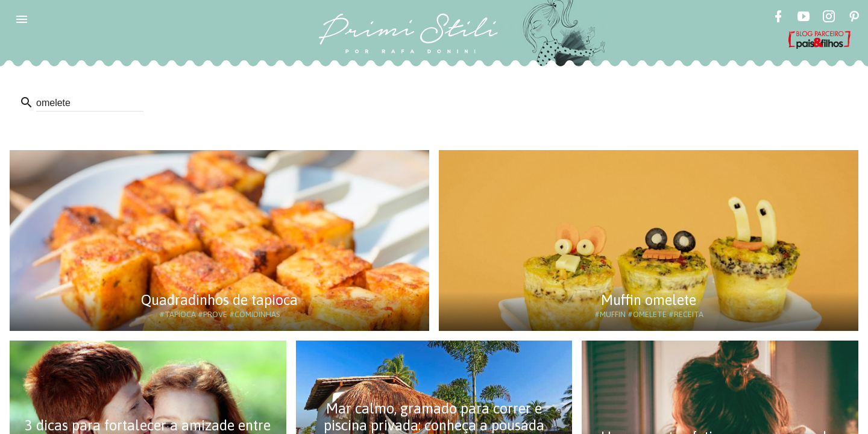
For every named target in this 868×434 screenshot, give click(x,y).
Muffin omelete (649, 300)
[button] (22, 19)
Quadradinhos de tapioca (219, 300)
